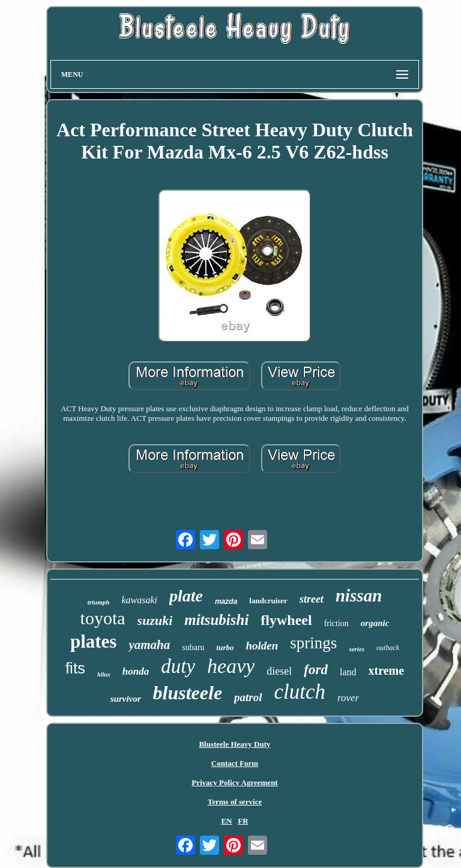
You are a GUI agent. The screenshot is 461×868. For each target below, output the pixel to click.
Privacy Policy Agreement (234, 782)
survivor (126, 699)
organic (375, 623)
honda (136, 671)
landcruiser (268, 601)
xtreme (387, 671)
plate (186, 596)
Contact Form (235, 763)
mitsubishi (216, 620)
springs (313, 643)
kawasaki (139, 600)
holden (262, 646)
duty (178, 666)
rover (348, 698)
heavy (231, 666)
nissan (359, 595)
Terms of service (235, 802)
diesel (279, 671)
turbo (225, 647)
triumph (99, 602)
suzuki (155, 620)
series (357, 649)
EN (226, 821)
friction (336, 623)
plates (94, 641)
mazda (226, 601)
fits (75, 668)
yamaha (149, 645)
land (348, 672)
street (312, 599)
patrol (248, 697)
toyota (103, 618)
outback (388, 648)
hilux (104, 674)
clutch (300, 692)
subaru (193, 647)
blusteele (188, 693)
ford (316, 670)
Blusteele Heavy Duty (234, 744)
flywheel (286, 620)
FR (243, 821)
